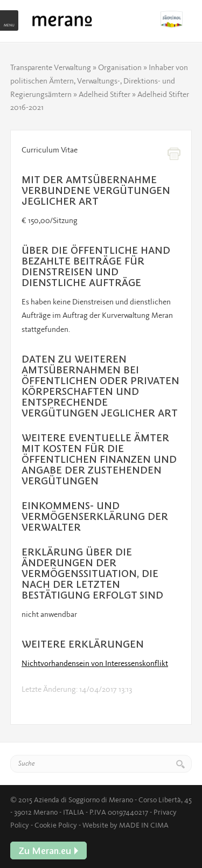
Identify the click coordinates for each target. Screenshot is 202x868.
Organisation (120, 67)
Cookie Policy (56, 825)
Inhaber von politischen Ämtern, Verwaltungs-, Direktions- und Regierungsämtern (99, 81)
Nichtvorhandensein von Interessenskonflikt (95, 663)
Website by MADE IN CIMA (126, 825)
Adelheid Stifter (105, 94)
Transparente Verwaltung (51, 67)
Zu (176, 19)
